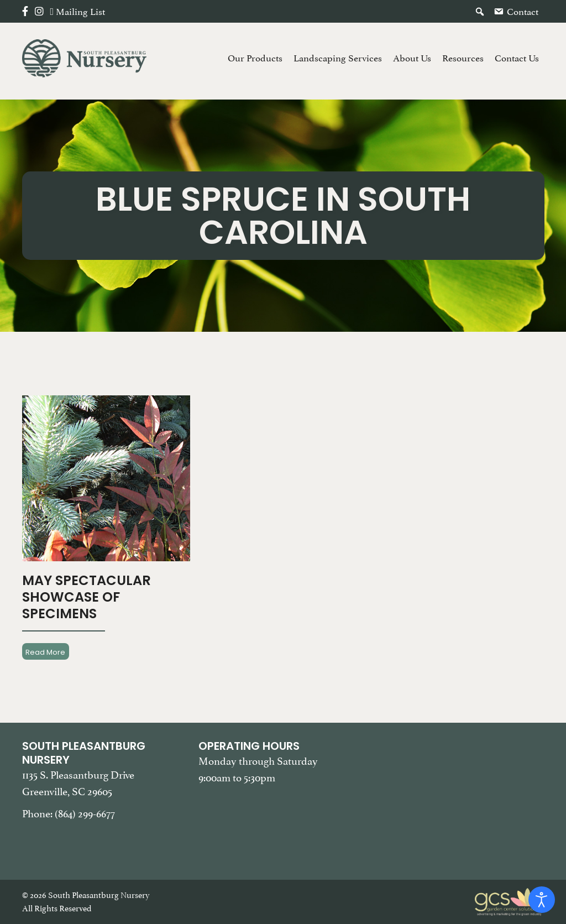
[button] (480, 12)
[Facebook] (25, 12)
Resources (463, 58)
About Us (412, 58)
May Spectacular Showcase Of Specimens (87, 597)
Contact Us (517, 58)
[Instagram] (39, 12)
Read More (45, 652)
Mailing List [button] (80, 12)
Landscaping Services (338, 58)
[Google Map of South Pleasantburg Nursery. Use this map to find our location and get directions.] (460, 795)
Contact (523, 12)
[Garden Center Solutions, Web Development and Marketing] (510, 901)
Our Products (255, 58)
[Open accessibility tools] (542, 900)
